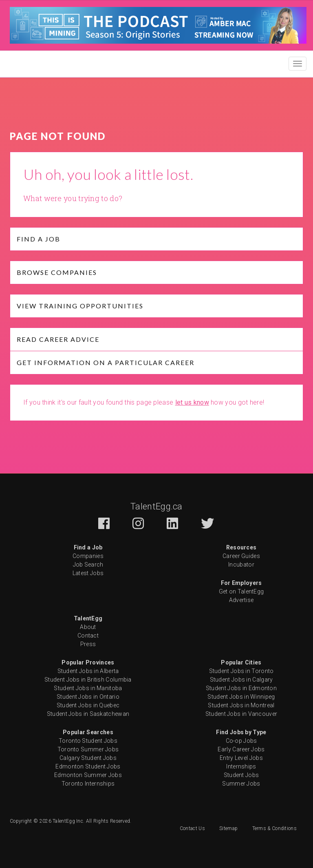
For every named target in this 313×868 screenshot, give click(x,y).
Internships (241, 766)
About (88, 627)
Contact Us (192, 828)
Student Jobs (241, 775)
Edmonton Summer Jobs (88, 775)
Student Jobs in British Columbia (88, 680)
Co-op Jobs (241, 741)
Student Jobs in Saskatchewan (88, 714)
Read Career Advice (58, 339)
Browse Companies (57, 272)
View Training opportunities (80, 306)
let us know (192, 402)
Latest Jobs (88, 573)
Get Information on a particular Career (106, 362)
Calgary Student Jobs (88, 758)
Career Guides (241, 556)
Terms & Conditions (274, 828)
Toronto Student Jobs (88, 741)
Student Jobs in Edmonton (241, 688)
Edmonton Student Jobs (88, 766)
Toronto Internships (88, 784)
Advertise (241, 600)
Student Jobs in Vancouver (241, 714)
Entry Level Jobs (241, 758)
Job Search (88, 565)
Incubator (241, 565)
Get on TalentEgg (241, 591)
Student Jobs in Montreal (241, 705)
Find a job (39, 239)
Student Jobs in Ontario (88, 697)
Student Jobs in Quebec (88, 705)
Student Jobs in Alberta (88, 671)
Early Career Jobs (241, 749)
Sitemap (228, 828)
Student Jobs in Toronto (241, 671)
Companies (88, 556)
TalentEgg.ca (156, 506)
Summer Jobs (241, 784)
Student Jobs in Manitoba (88, 688)
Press (88, 644)
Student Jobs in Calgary (241, 680)
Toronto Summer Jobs (88, 749)
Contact (88, 635)
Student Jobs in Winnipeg (241, 697)
